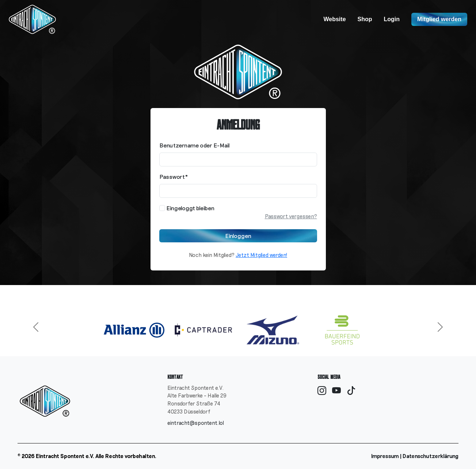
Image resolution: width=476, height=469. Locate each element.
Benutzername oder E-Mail (195, 145)
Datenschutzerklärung (431, 456)
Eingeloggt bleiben (187, 208)
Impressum (385, 456)
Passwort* (174, 176)
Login (392, 19)
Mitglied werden (439, 19)
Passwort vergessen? (291, 216)
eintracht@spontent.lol (196, 423)
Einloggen (238, 236)
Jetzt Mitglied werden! (261, 255)
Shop (365, 19)
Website (334, 19)
